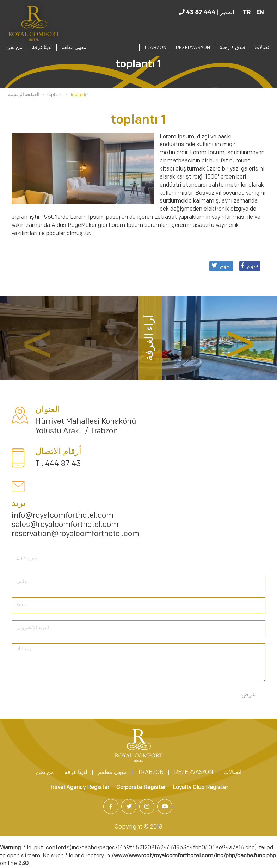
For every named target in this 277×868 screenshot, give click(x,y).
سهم (250, 266)
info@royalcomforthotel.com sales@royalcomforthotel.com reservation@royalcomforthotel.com (76, 525)
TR (247, 13)
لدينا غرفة (42, 48)
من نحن (14, 48)
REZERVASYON (193, 48)
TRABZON (155, 48)
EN (260, 13)
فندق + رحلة (232, 48)
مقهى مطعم (74, 48)
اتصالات (263, 48)
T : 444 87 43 (58, 464)
